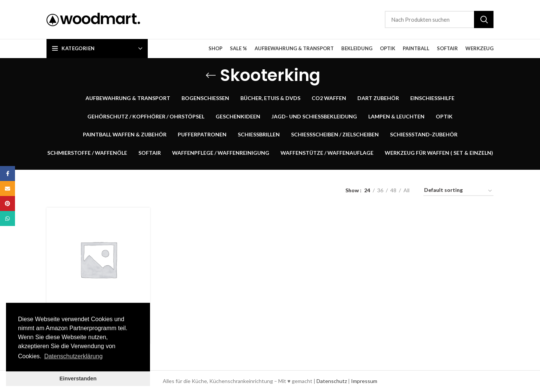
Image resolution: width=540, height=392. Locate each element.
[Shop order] (458, 191)
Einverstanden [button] (78, 379)
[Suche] (439, 19)
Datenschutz (332, 381)
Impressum (364, 381)
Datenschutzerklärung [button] (73, 356)
